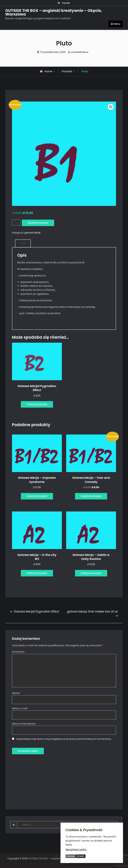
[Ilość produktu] (16, 223)
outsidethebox (79, 52)
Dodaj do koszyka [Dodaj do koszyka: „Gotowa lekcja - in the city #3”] (37, 573)
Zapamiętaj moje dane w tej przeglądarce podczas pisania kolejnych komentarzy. (64, 739)
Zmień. (81, 856)
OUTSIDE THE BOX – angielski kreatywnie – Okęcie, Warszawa (54, 12)
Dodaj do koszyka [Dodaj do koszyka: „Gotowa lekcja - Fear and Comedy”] (91, 496)
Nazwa (17, 693)
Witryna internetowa (24, 724)
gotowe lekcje (32, 233)
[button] (111, 107)
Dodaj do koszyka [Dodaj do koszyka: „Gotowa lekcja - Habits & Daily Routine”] (91, 573)
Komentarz (19, 652)
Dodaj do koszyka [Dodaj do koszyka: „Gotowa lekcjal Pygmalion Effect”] (37, 404)
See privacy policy (76, 849)
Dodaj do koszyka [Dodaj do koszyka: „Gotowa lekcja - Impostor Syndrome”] (37, 496)
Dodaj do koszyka (38, 223)
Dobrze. (71, 856)
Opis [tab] (23, 243)
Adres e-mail (20, 708)
